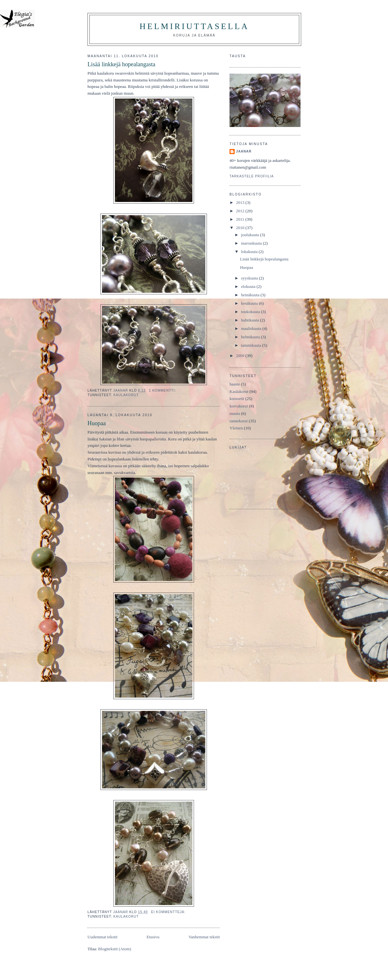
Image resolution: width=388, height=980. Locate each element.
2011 (241, 219)
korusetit (237, 399)
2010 (241, 228)
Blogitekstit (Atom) (115, 949)
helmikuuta (251, 337)
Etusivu (153, 937)
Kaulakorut (126, 395)
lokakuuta (250, 252)
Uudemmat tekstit (102, 937)
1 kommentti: (163, 390)
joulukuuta (251, 235)
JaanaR (244, 151)
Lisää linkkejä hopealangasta (121, 64)
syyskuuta (250, 278)
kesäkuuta (250, 303)
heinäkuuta (251, 295)
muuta (235, 413)
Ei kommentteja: (169, 912)
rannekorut (239, 421)
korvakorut (239, 406)
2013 (241, 202)
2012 (241, 211)
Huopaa (97, 423)
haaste (235, 384)
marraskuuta (252, 243)
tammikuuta (252, 345)
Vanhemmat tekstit (204, 937)
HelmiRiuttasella (194, 26)
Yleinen (236, 428)
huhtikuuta (251, 320)
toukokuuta (251, 312)
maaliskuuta (252, 328)
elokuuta (249, 286)
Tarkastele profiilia (252, 176)
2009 (241, 356)
